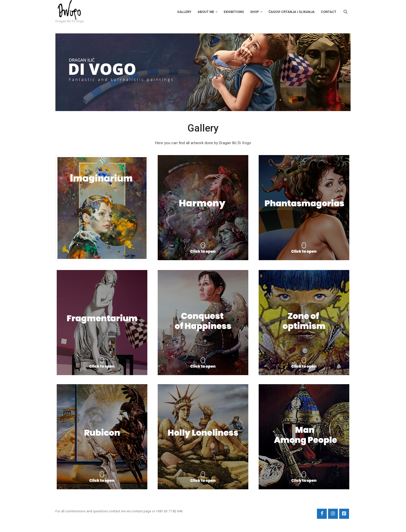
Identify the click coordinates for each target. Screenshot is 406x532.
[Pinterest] (344, 515)
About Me (206, 12)
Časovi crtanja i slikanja (292, 12)
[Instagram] (333, 515)
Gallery (184, 12)
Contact (329, 12)
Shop (255, 12)
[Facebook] (322, 515)
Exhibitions (234, 12)
